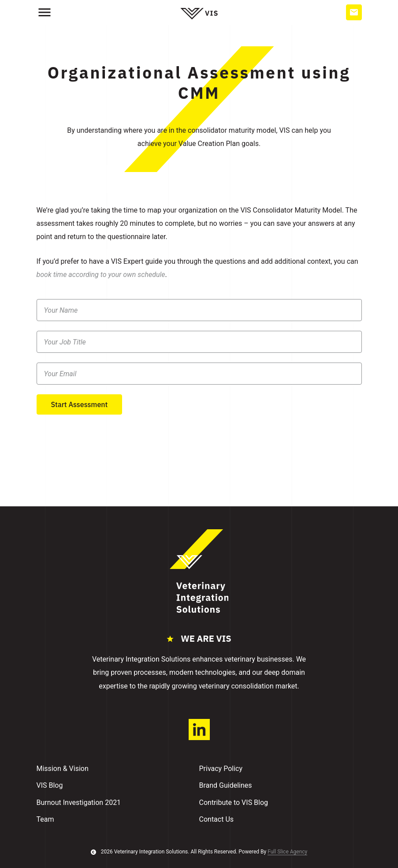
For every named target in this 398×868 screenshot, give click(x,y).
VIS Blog (50, 785)
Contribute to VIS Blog (234, 803)
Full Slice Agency (287, 852)
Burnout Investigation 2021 (79, 803)
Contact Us (217, 819)
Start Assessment (80, 404)
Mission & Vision (63, 769)
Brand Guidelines (226, 785)
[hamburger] (45, 12)
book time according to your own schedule (101, 275)
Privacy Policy (221, 769)
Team (45, 819)
